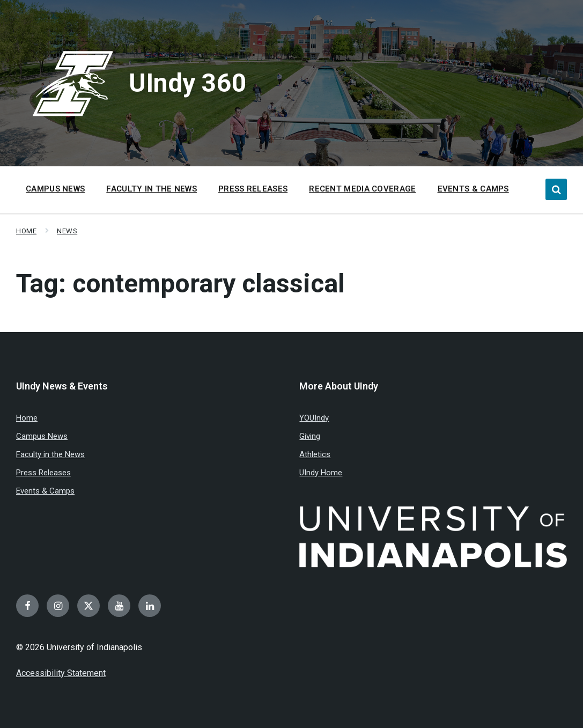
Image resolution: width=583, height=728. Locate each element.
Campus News (42, 436)
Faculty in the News (50, 454)
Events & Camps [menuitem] (473, 189)
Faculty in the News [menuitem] (152, 189)
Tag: (180, 284)
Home (26, 231)
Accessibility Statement (61, 673)
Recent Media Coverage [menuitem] (362, 189)
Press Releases (43, 473)
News (67, 231)
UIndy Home (321, 473)
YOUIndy (314, 418)
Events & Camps (45, 491)
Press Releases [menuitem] (253, 189)
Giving (310, 436)
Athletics (315, 454)
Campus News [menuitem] (55, 189)
